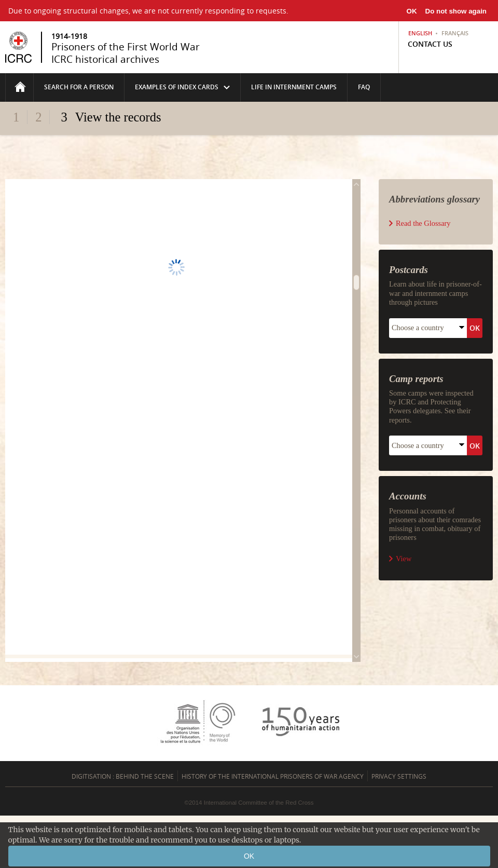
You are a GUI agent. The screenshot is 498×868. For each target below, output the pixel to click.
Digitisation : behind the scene (123, 776)
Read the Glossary (423, 223)
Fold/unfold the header (249, 136)
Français (455, 33)
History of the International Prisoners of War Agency (273, 776)
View (404, 559)
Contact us (430, 44)
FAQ (364, 87)
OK (412, 11)
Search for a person (79, 87)
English (420, 33)
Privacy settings (399, 776)
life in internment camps (294, 87)
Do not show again (456, 11)
